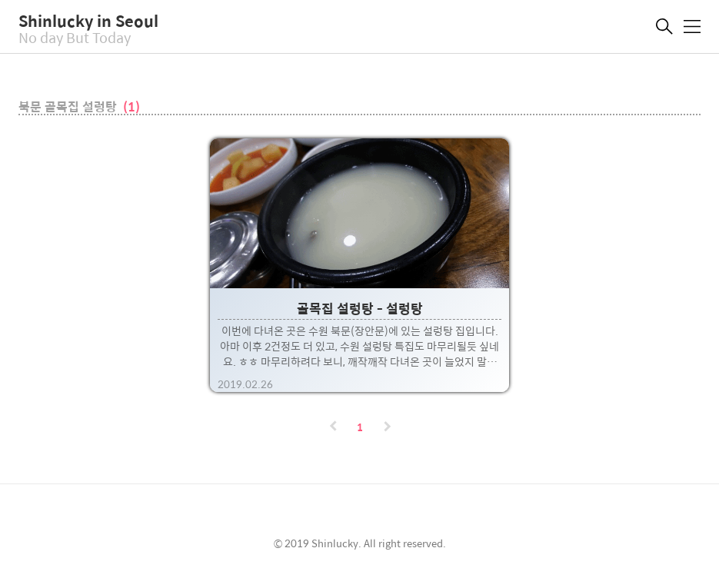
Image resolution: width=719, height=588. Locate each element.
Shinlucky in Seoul (88, 20)
